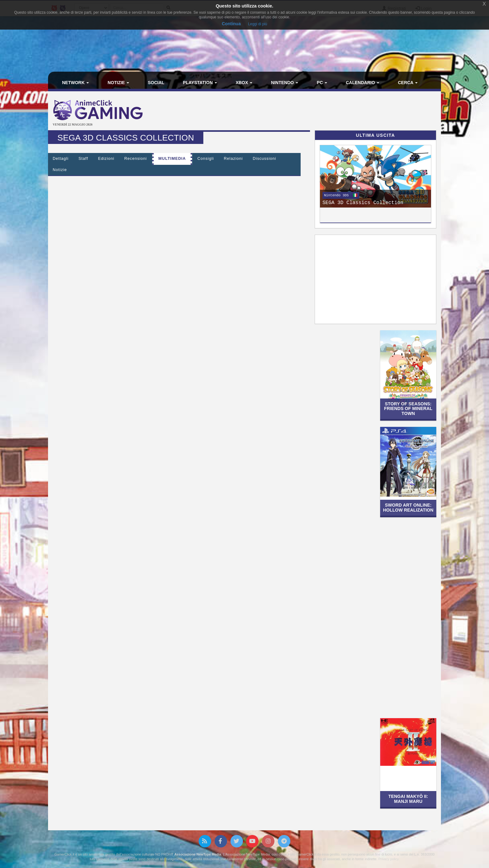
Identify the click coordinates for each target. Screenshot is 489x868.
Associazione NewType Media (198, 854)
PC (322, 83)
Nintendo (285, 83)
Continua (231, 24)
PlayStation (200, 83)
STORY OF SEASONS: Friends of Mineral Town (408, 409)
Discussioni (265, 159)
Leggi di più (257, 24)
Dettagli (61, 159)
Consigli (206, 159)
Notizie (118, 83)
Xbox (244, 83)
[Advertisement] (310, 112)
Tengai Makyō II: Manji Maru (408, 799)
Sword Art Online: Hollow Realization (408, 507)
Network (75, 83)
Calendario (363, 83)
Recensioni (136, 159)
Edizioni (106, 159)
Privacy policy (388, 859)
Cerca (408, 83)
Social (156, 83)
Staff (83, 159)
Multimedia (172, 159)
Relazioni (233, 159)
